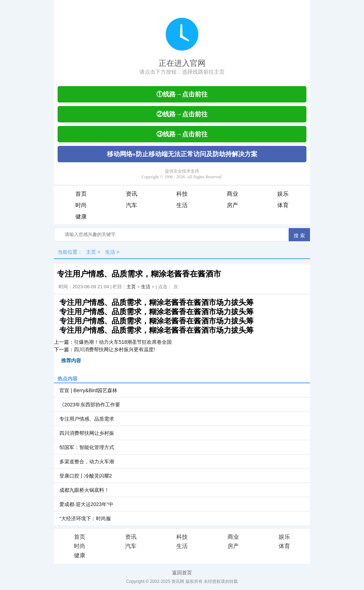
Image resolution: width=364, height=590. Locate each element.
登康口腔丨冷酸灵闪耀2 (86, 476)
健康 (81, 217)
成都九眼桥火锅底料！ (84, 490)
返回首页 (182, 573)
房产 (232, 205)
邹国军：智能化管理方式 (87, 447)
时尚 (81, 205)
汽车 (132, 205)
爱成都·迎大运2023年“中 (86, 504)
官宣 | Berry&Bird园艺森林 (88, 390)
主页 (91, 252)
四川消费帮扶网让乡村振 (87, 433)
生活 (182, 205)
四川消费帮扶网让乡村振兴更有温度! (114, 349)
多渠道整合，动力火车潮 (87, 462)
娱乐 (283, 194)
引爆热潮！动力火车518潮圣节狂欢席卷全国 (123, 342)
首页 (81, 194)
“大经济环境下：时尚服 (85, 518)
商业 (232, 194)
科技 (182, 194)
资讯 (132, 194)
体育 (283, 205)
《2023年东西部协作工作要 (90, 405)
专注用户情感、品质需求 (87, 419)
